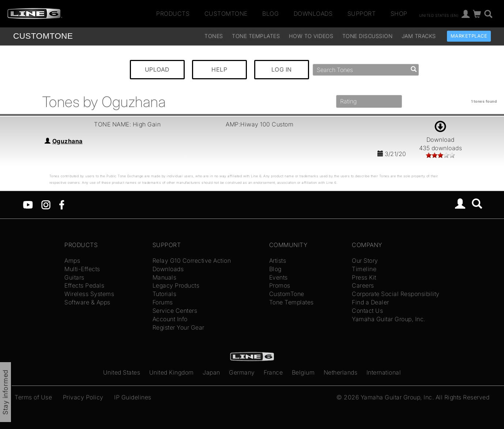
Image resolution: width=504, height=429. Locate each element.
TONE (43, 36)
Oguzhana (67, 141)
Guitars (74, 277)
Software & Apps (87, 302)
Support (362, 14)
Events (279, 277)
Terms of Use (33, 397)
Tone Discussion (368, 36)
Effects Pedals (84, 285)
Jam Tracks (419, 36)
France (273, 372)
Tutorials (165, 294)
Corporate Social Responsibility (396, 294)
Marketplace (469, 36)
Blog (270, 14)
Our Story (365, 261)
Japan (211, 372)
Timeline (364, 269)
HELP (219, 69)
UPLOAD (157, 69)
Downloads (313, 14)
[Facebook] (62, 204)
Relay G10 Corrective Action (192, 261)
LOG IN (282, 69)
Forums (163, 302)
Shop (399, 14)
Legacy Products (176, 285)
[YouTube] (28, 204)
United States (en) (439, 15)
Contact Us (367, 311)
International (384, 372)
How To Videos (311, 36)
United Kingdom (172, 372)
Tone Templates (256, 36)
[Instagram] (46, 204)
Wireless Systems (89, 294)
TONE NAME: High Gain (127, 124)
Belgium (303, 372)
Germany (242, 372)
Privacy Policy (83, 397)
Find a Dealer (371, 302)
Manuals (165, 277)
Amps (72, 261)
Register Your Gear (178, 327)
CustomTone (226, 14)
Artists (278, 261)
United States (122, 372)
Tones (214, 36)
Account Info (170, 319)
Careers (363, 285)
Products (173, 14)
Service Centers (175, 311)
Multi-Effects (82, 269)
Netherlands (341, 372)
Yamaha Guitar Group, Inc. (389, 319)
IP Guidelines (133, 397)
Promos (280, 285)
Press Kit (364, 277)
